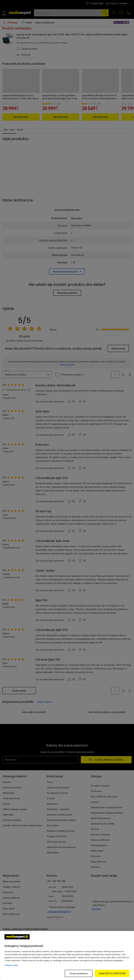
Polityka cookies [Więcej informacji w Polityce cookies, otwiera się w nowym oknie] (11, 965)
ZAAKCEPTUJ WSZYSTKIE (112, 973)
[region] (67, 955)
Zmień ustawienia (79, 973)
